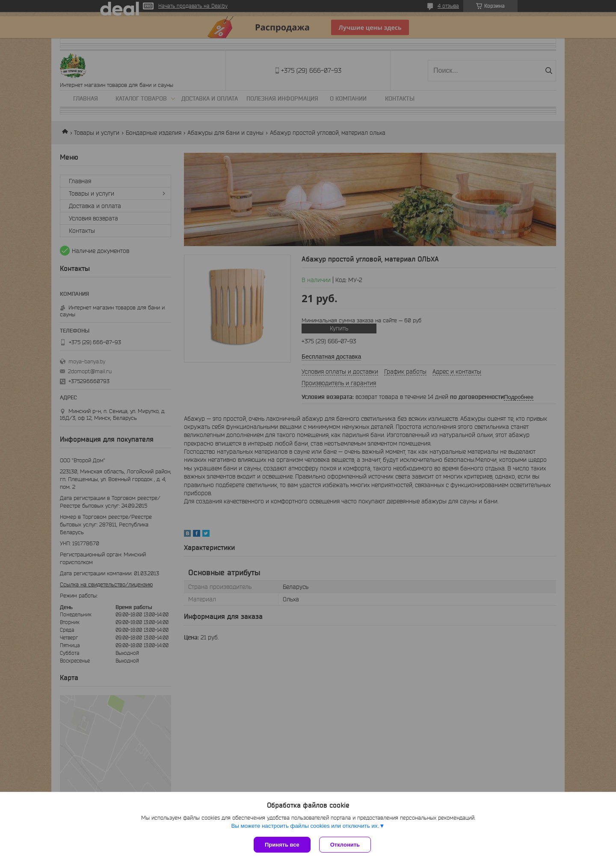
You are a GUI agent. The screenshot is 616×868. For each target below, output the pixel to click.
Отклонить (345, 845)
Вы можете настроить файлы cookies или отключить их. (305, 826)
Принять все (282, 845)
